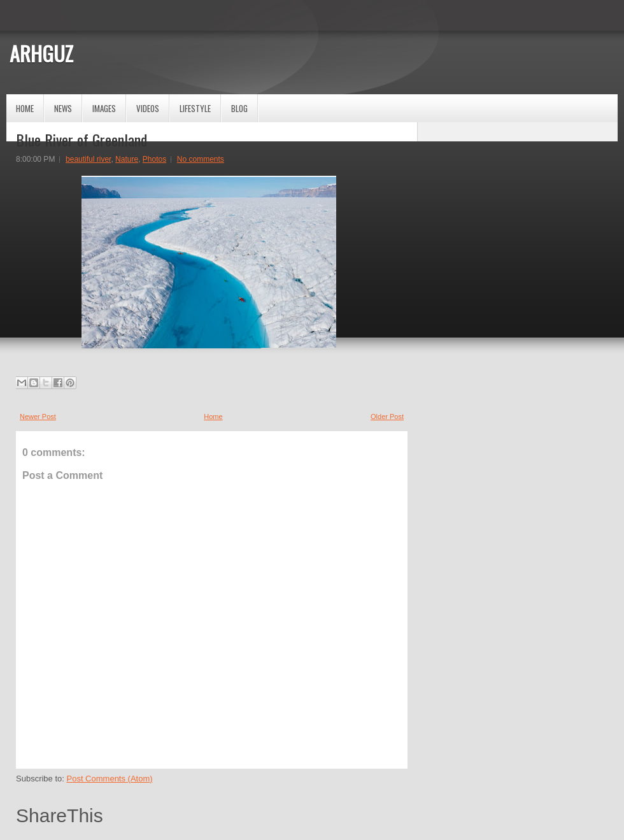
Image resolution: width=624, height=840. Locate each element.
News (63, 108)
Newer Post (38, 416)
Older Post (387, 416)
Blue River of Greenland (82, 139)
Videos (148, 108)
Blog (239, 108)
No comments (201, 159)
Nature (127, 159)
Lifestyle (195, 108)
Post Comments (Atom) (110, 779)
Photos (154, 159)
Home (25, 108)
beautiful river (88, 159)
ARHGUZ (41, 53)
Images (104, 108)
